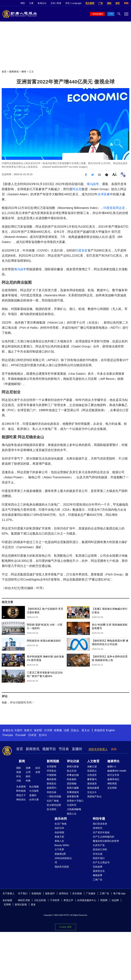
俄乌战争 (93, 184)
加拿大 (28, 730)
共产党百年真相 (101, 832)
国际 (19, 768)
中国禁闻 (52, 775)
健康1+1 (112, 766)
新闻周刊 (52, 788)
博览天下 (21, 795)
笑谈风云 (92, 771)
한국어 (43, 735)
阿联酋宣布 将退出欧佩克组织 (44, 641)
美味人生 (59, 841)
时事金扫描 (73, 775)
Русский (21, 735)
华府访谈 (52, 792)
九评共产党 (99, 845)
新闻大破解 (73, 788)
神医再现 (112, 784)
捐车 (118, 3)
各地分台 (42, 3)
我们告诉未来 (100, 824)
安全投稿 (77, 893)
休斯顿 (58, 730)
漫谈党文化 (99, 871)
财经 (24, 72)
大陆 (19, 781)
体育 (38, 772)
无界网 (7, 905)
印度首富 (110, 208)
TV (111, 14)
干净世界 (55, 900)
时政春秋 (72, 779)
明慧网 (104, 900)
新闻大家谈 (73, 766)
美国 (19, 772)
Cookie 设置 (65, 927)
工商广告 (98, 880)
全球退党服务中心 (87, 900)
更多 (33, 905)
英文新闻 (90, 3)
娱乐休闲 (61, 819)
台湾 (28, 772)
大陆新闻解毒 (74, 809)
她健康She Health (117, 771)
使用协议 (64, 893)
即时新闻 (21, 791)
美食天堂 (59, 837)
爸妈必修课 (93, 788)
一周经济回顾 (54, 796)
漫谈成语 (92, 784)
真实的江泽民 (100, 849)
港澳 (28, 768)
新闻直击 (52, 784)
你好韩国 (59, 832)
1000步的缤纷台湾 (63, 860)
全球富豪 (104, 194)
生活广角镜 (61, 824)
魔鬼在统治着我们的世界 (106, 841)
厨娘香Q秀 (60, 854)
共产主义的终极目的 (104, 837)
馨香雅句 (92, 779)
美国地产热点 (94, 796)
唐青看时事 (73, 796)
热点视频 (34, 787)
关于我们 (23, 893)
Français (8, 735)
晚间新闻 (52, 779)
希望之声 (68, 900)
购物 (126, 3)
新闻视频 (53, 761)
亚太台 (86, 730)
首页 (4, 72)
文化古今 (92, 792)
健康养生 (113, 761)
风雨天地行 (99, 858)
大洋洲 (48, 730)
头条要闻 (21, 787)
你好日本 (59, 828)
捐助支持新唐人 (98, 749)
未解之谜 (92, 766)
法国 (66, 730)
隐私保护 (50, 893)
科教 (28, 781)
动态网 (115, 900)
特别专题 (99, 819)
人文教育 (93, 761)
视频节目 (49, 749)
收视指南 (36, 893)
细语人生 (72, 814)
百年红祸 (98, 854)
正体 (53, 3)
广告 (101, 3)
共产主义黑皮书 (101, 862)
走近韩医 (112, 788)
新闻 (22, 761)
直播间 (77, 749)
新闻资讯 (14, 72)
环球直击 (52, 771)
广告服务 (91, 893)
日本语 (32, 735)
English (110, 730)
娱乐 (38, 768)
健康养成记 (113, 779)
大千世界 (59, 849)
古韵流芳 (92, 775)
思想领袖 (72, 784)
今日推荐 (34, 791)
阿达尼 (77, 189)
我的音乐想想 (62, 867)
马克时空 (72, 805)
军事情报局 (73, 792)
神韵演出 (21, 800)
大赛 (31, 3)
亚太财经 (52, 809)
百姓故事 (98, 867)
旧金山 (75, 730)
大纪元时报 (40, 900)
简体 (59, 3)
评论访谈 (73, 761)
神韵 (23, 3)
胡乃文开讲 (113, 775)
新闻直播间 (98, 14)
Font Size (114, 174)
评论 (19, 776)
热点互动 (72, 771)
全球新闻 (52, 766)
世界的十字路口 (75, 801)
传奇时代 (98, 828)
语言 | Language (73, 3)
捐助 (109, 3)
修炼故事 (98, 875)
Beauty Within (62, 845)
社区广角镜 (53, 801)
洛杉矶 (38, 730)
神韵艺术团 (24, 900)
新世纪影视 (21, 905)
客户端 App (119, 893)
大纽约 (18, 730)
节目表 (64, 749)
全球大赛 (34, 800)
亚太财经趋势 (54, 805)
